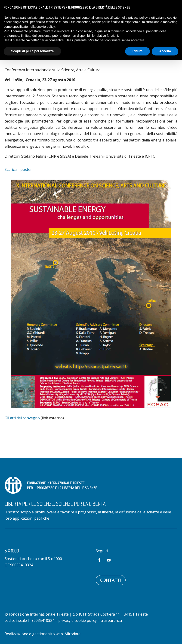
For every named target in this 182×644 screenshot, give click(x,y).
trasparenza (111, 620)
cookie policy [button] (46, 27)
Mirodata (72, 634)
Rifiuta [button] (138, 51)
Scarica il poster (18, 169)
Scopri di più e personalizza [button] (32, 51)
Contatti (111, 580)
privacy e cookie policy (77, 620)
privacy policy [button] (138, 18)
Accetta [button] (165, 51)
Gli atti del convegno (22, 418)
